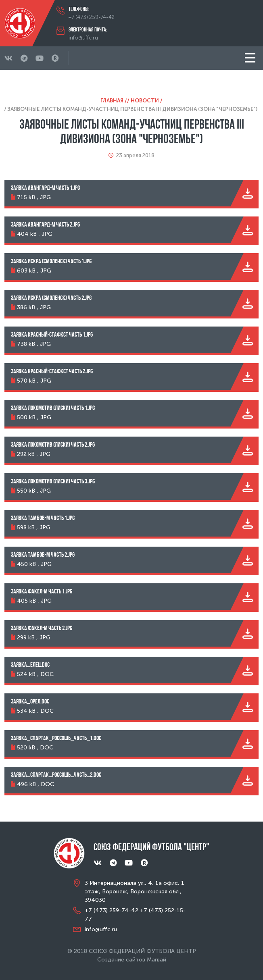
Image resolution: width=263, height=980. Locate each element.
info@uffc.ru (83, 38)
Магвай (157, 960)
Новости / (147, 101)
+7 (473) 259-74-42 (92, 17)
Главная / (114, 101)
